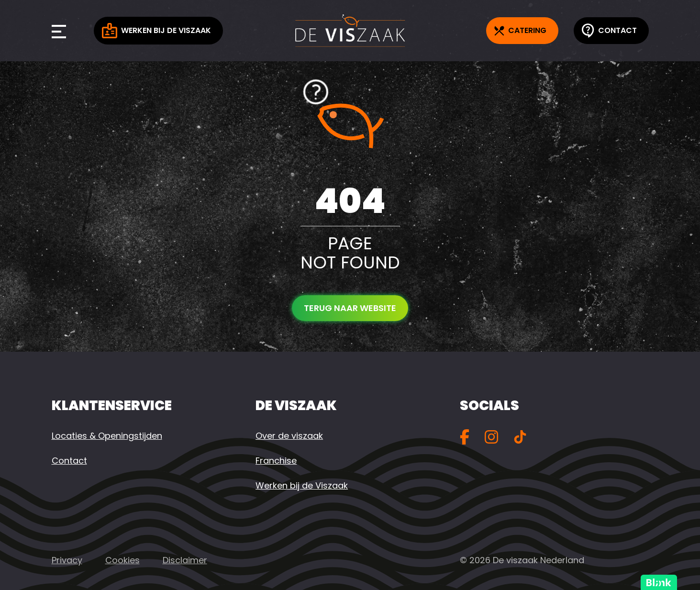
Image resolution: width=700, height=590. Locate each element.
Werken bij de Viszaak (156, 31)
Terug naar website (350, 308)
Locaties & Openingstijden (107, 436)
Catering (520, 30)
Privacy (67, 560)
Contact (609, 31)
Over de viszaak (289, 436)
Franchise (276, 461)
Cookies (122, 560)
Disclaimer (185, 560)
